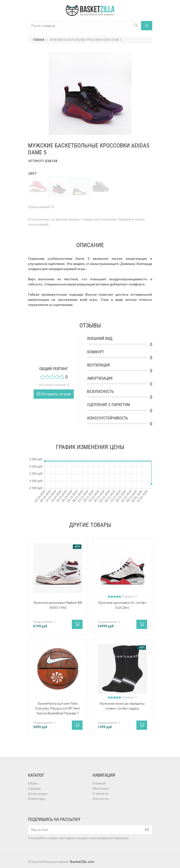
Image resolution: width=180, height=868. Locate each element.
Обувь (33, 783)
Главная (99, 783)
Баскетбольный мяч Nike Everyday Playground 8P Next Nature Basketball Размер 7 (58, 708)
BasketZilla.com (82, 862)
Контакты (101, 799)
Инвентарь (37, 799)
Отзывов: (129, 596)
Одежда (34, 788)
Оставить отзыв (54, 394)
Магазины (101, 788)
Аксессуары (38, 794)
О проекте (100, 794)
